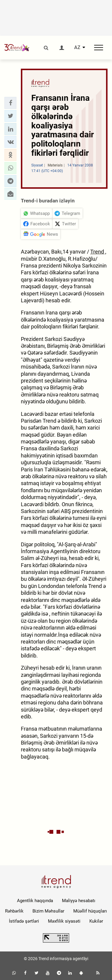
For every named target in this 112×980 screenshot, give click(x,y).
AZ (77, 48)
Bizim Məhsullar (48, 911)
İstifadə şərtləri (24, 921)
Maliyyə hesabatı (79, 901)
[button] (10, 103)
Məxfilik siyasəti (64, 921)
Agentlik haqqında (35, 901)
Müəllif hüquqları (90, 911)
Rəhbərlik (14, 911)
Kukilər (96, 921)
